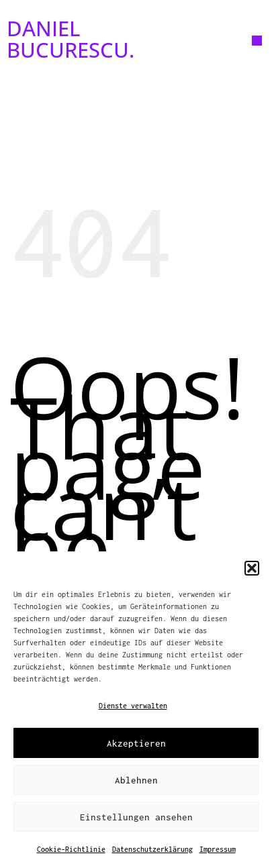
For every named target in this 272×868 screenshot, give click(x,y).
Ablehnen (136, 780)
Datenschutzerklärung (152, 849)
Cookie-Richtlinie (71, 849)
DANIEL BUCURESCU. (71, 38)
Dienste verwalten (133, 706)
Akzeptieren (136, 743)
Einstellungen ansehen (136, 817)
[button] (252, 568)
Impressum (218, 849)
